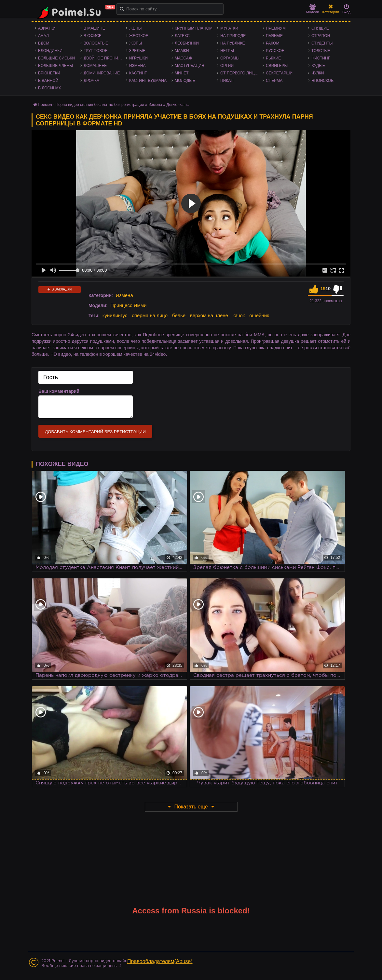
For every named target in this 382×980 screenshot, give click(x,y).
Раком (273, 43)
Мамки (182, 51)
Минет (182, 73)
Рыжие (273, 58)
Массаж (184, 58)
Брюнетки (49, 73)
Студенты (322, 43)
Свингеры (277, 66)
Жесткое (139, 36)
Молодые (185, 81)
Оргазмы (230, 58)
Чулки (318, 73)
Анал (43, 36)
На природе (233, 36)
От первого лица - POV (241, 73)
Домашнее (95, 66)
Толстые (321, 51)
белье (179, 315)
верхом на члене (209, 315)
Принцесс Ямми (129, 305)
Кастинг (138, 73)
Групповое (95, 51)
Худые (318, 66)
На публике (233, 43)
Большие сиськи (56, 58)
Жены (135, 28)
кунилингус (115, 315)
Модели (313, 9)
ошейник (259, 315)
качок (239, 315)
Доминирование (102, 73)
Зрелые (137, 51)
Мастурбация (190, 66)
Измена (137, 66)
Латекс (182, 36)
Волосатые (96, 43)
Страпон (321, 36)
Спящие (320, 28)
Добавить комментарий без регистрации (95, 432)
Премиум (276, 28)
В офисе (93, 36)
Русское (275, 51)
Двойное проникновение (105, 58)
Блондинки (50, 51)
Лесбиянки (187, 43)
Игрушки (138, 58)
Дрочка (91, 81)
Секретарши (279, 73)
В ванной (48, 81)
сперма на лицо (150, 315)
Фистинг (321, 58)
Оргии (227, 66)
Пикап (227, 81)
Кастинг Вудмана (148, 81)
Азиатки (47, 28)
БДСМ (44, 43)
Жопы (136, 43)
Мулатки (229, 28)
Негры (227, 51)
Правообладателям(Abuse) (160, 961)
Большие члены (55, 66)
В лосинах (50, 88)
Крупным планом (194, 28)
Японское (322, 81)
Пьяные (274, 36)
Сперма (274, 81)
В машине (94, 28)
